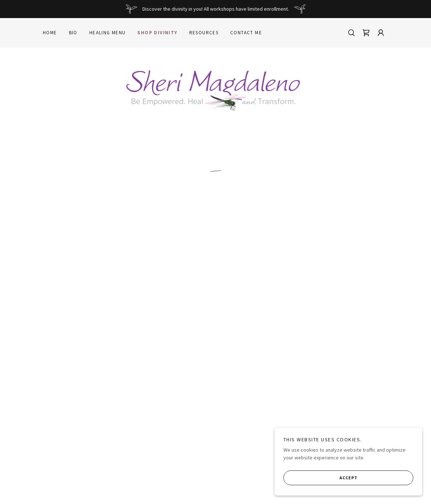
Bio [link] (73, 33)
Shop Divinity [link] (157, 33)
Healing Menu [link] (108, 33)
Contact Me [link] (246, 33)
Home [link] (50, 33)
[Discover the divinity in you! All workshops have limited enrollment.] (215, 9)
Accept (320, 477)
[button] (366, 33)
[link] (216, 89)
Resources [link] (204, 33)
